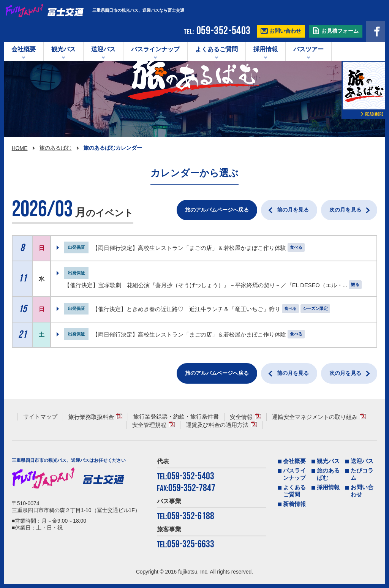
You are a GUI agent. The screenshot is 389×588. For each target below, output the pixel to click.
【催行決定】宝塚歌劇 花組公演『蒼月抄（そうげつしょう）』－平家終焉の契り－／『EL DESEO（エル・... (206, 285)
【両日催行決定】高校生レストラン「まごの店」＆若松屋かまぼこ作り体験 (189, 248)
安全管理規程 (149, 425)
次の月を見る (345, 210)
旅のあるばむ (55, 148)
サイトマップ (40, 417)
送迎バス (103, 49)
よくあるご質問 (217, 49)
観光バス (63, 49)
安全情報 (241, 417)
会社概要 (24, 49)
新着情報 (294, 504)
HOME (20, 148)
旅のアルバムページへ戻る (217, 210)
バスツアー (308, 49)
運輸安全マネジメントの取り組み (315, 417)
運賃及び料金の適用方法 (217, 425)
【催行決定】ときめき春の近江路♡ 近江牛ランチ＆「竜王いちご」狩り (186, 309)
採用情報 (266, 49)
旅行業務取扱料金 (91, 417)
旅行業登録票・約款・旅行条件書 (176, 417)
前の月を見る (293, 210)
